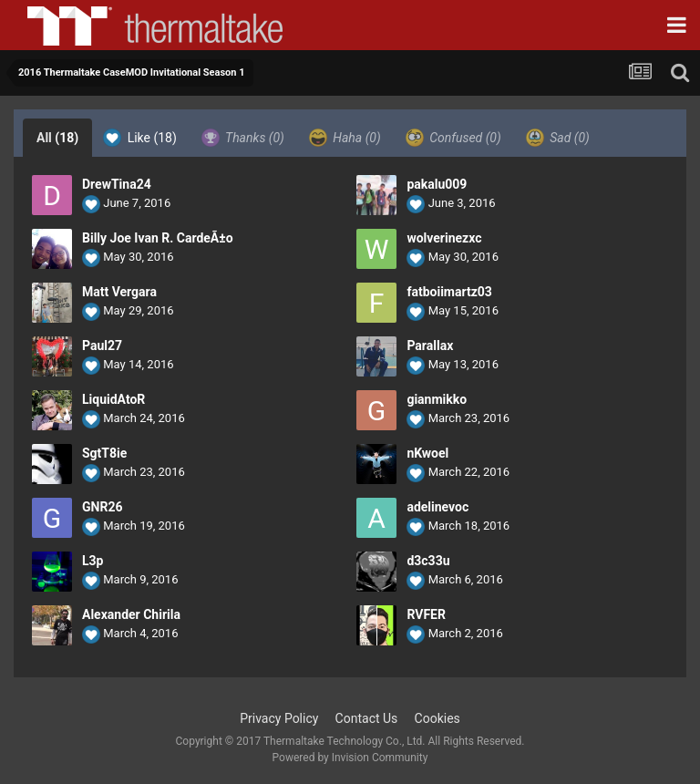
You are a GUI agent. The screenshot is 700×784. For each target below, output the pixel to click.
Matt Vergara (119, 292)
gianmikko (437, 399)
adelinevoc (437, 507)
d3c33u (428, 561)
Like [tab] (140, 138)
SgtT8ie (104, 453)
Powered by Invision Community (350, 758)
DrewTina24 (117, 184)
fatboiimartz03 (449, 292)
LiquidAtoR (113, 399)
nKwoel (427, 453)
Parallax (430, 346)
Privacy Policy (279, 718)
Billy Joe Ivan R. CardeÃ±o (158, 238)
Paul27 (102, 346)
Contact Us (367, 718)
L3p (93, 561)
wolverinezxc (444, 238)
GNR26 (102, 507)
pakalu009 (437, 184)
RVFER (426, 614)
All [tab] (57, 138)
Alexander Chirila (131, 614)
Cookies (437, 718)
